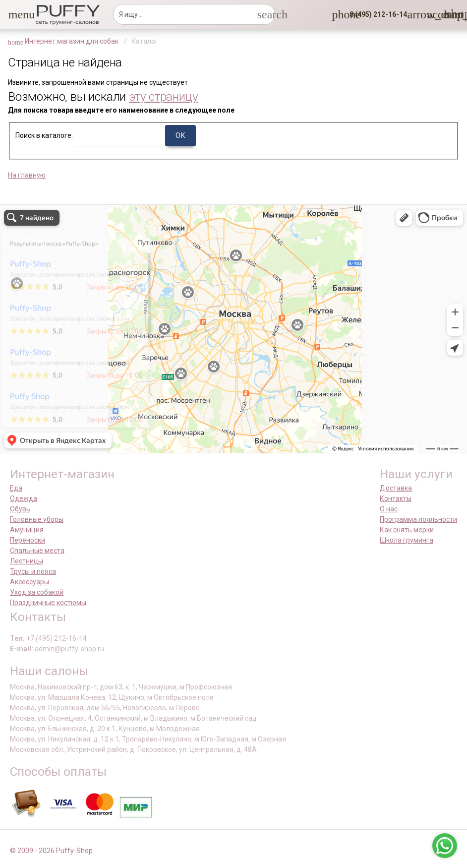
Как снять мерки (407, 530)
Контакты (396, 498)
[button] (14, 14)
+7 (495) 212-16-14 (57, 638)
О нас (389, 509)
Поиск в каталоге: (44, 135)
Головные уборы (37, 519)
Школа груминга (407, 540)
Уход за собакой (37, 592)
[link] (433, 14)
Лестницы (27, 561)
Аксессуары (29, 582)
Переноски (28, 540)
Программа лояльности (418, 519)
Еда (16, 488)
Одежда (24, 498)
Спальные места (37, 551)
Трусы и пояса (33, 571)
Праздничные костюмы (48, 603)
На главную (27, 175)
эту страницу (164, 96)
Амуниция (27, 530)
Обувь (20, 509)
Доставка (396, 488)
